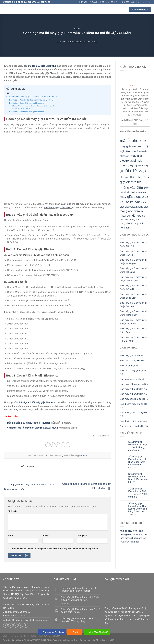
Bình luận (13, 511)
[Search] (123, 9)
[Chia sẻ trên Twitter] (53, 445)
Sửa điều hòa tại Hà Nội (132, 361)
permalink (83, 455)
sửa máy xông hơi (130, 542)
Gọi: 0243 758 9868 (97, 632)
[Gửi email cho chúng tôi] (147, 2)
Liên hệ (105, 9)
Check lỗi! (84, 9)
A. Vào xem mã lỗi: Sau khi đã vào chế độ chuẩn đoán (36, 106)
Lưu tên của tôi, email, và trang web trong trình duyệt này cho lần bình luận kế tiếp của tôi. (55, 549)
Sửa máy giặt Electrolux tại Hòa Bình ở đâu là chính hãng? (138, 478)
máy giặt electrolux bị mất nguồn (131, 160)
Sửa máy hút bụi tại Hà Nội (134, 389)
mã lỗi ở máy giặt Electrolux (58, 207)
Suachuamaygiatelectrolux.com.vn (30, 620)
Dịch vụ (56, 9)
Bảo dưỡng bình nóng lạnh (133, 421)
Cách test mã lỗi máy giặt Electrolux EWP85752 (32, 428)
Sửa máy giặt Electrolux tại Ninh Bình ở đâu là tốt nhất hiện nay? (137, 461)
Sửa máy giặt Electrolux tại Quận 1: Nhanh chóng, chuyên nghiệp (138, 446)
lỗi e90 (143, 141)
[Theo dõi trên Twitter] (144, 2)
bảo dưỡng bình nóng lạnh (134, 538)
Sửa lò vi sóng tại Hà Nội (132, 379)
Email (46, 536)
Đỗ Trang (92, 42)
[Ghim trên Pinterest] (63, 445)
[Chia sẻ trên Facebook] (48, 445)
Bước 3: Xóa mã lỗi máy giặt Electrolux (28, 112)
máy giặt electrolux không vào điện (135, 182)
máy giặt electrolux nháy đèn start (133, 220)
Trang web (82, 536)
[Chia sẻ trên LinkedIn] (68, 445)
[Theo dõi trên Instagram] (142, 2)
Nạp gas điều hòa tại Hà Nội (134, 426)
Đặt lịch (75, 632)
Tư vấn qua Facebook (52, 632)
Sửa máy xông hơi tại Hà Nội (134, 399)
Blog (96, 9)
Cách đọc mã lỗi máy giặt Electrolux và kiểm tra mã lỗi (33, 97)
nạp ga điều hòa (128, 531)
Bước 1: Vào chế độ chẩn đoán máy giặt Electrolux (33, 100)
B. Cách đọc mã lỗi (23, 109)
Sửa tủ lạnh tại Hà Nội (131, 366)
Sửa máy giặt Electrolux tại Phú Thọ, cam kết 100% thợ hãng (138, 493)
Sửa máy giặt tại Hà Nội (132, 356)
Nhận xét (132, 468)
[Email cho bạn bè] (58, 445)
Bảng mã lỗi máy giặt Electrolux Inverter (29, 423)
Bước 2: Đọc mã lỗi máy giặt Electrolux (28, 103)
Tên (10, 536)
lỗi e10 (131, 171)
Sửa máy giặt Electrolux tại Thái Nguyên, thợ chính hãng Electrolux (138, 507)
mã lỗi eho (129, 141)
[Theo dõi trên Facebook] (139, 2)
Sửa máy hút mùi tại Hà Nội (134, 384)
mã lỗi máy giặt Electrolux (42, 66)
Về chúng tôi (42, 9)
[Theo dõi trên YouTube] (150, 6)
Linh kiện (69, 9)
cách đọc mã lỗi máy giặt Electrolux (37, 402)
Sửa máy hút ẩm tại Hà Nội (134, 394)
